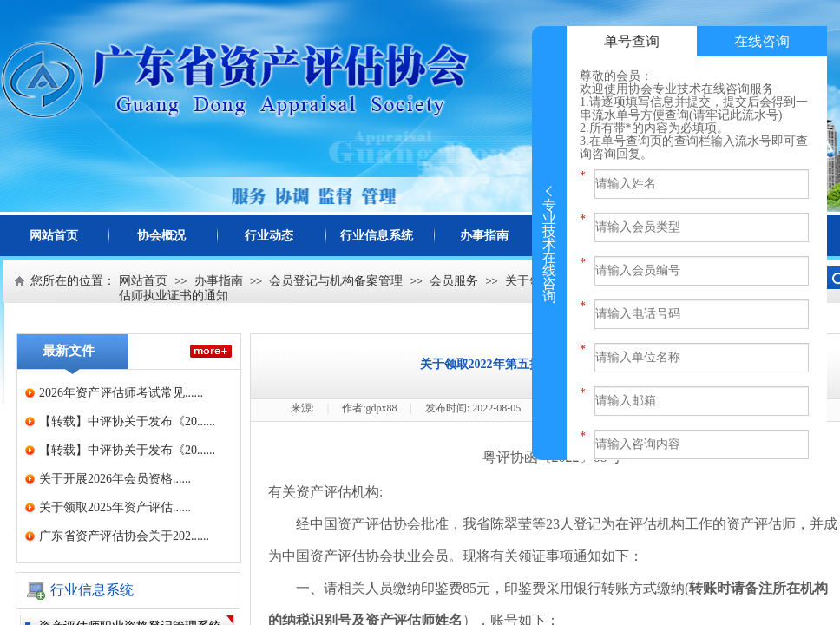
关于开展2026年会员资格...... (115, 479)
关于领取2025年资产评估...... (115, 507)
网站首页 (54, 236)
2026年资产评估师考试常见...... (121, 393)
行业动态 (269, 236)
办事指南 (484, 236)
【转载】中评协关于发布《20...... (127, 421)
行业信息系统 (377, 236)
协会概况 (161, 236)
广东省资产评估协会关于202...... (124, 536)
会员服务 (454, 281)
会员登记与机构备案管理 (336, 281)
